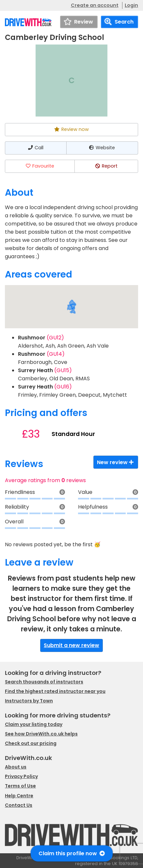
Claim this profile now (72, 853)
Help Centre (19, 796)
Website (102, 148)
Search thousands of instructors (44, 682)
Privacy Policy (21, 776)
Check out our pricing (31, 743)
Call (36, 148)
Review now (71, 129)
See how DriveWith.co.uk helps (41, 734)
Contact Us (19, 805)
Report (106, 166)
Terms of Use (20, 786)
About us (16, 767)
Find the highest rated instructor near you (55, 691)
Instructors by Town (29, 701)
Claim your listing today (34, 724)
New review (116, 462)
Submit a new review (71, 645)
